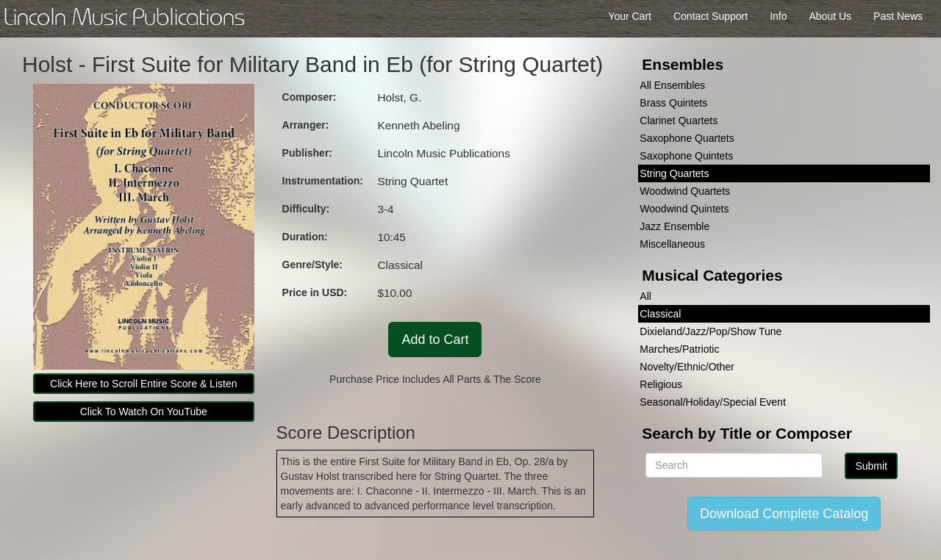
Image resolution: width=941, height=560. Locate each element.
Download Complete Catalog (784, 514)
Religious (661, 384)
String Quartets (674, 173)
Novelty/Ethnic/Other (687, 367)
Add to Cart (435, 340)
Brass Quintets (673, 103)
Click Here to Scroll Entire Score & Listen (143, 384)
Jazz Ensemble (675, 226)
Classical (660, 314)
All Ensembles (672, 85)
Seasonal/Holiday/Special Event (712, 402)
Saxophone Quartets (687, 138)
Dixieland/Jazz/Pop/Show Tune (711, 331)
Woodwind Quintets (684, 209)
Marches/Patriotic (679, 349)
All (645, 296)
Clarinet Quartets (679, 121)
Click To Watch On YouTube (144, 412)
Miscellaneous (672, 244)
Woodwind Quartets (685, 191)
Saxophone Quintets (686, 156)
